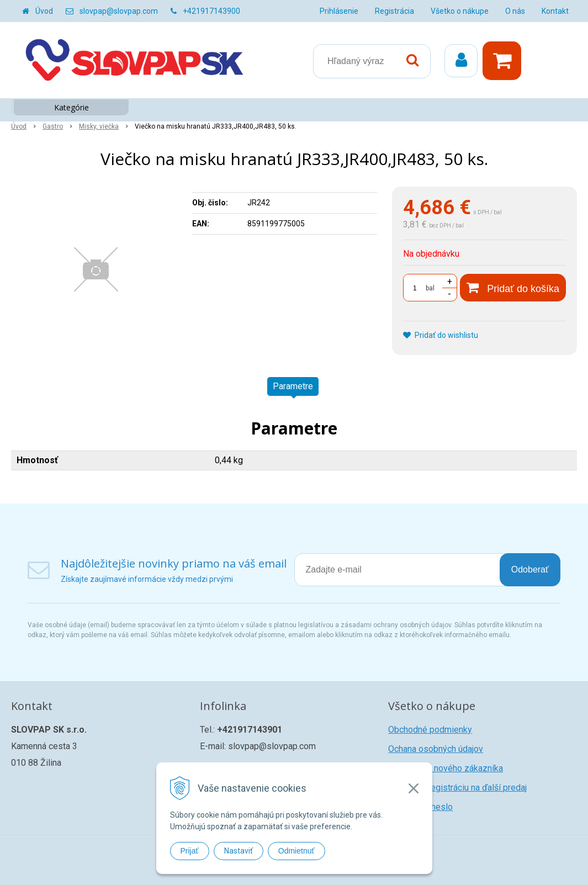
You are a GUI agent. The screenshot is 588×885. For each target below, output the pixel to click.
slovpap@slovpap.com (119, 11)
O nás (515, 11)
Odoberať (530, 569)
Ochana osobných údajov (436, 749)
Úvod (44, 11)
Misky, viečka (99, 126)
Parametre (293, 386)
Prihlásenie (339, 11)
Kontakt (555, 11)
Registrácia (394, 11)
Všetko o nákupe (460, 11)
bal (430, 288)
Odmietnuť (296, 851)
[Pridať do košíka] (513, 288)
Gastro (53, 126)
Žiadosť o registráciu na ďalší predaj (457, 788)
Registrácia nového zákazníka (446, 768)
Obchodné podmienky (430, 730)
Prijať (190, 851)
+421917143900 (211, 11)
